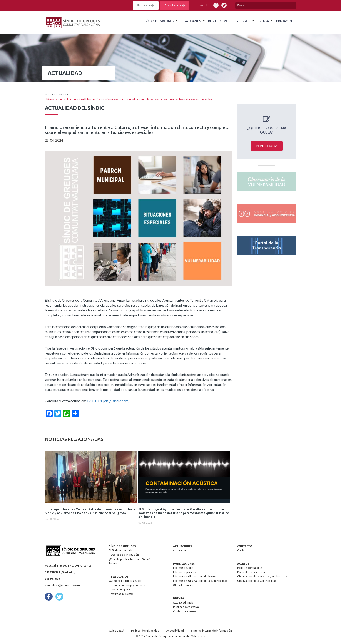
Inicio (48, 95)
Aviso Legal (117, 631)
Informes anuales (183, 568)
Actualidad (60, 95)
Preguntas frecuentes (121, 594)
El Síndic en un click (120, 550)
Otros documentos (184, 585)
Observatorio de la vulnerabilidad (257, 581)
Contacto (284, 21)
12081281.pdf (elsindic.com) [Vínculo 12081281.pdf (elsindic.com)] (108, 401)
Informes (243, 21)
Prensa (263, 21)
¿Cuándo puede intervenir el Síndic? (130, 559)
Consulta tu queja (175, 5)
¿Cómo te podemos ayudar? (126, 581)
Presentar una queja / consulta (127, 585)
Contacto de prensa (185, 611)
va (201, 5)
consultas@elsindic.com (62, 585)
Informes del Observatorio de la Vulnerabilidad (200, 581)
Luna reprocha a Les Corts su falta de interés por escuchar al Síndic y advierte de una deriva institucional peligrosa (91, 511)
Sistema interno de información (211, 631)
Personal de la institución (124, 555)
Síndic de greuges (159, 21)
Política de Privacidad (145, 631)
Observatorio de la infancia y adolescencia (262, 576)
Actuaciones (180, 550)
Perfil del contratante (250, 568)
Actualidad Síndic (183, 603)
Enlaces (113, 563)
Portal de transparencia (251, 572)
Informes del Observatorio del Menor (194, 576)
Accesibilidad (175, 631)
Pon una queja (146, 5)
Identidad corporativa (186, 607)
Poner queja (267, 146)
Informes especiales (184, 572)
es (208, 5)
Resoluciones (219, 21)
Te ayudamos (191, 21)
